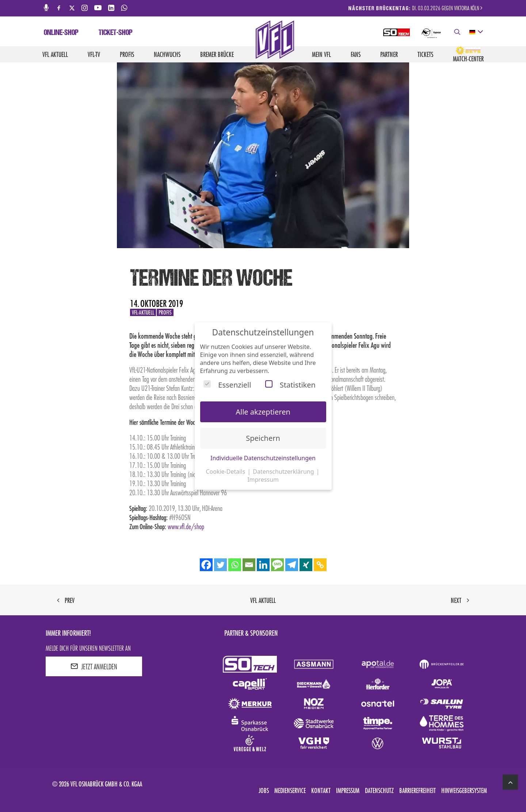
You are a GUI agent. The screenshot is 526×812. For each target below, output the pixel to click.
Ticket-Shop (116, 33)
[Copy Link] (320, 565)
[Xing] (306, 565)
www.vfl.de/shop (186, 526)
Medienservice (290, 790)
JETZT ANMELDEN (94, 666)
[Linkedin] (263, 565)
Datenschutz (379, 790)
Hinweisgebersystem (464, 790)
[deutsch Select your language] (476, 32)
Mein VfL (321, 54)
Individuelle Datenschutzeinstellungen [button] (263, 458)
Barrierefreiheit (418, 790)
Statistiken (290, 385)
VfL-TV (94, 54)
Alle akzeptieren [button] (263, 412)
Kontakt (321, 790)
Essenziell (227, 385)
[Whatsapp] (235, 565)
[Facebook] (206, 565)
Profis (127, 54)
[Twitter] (220, 565)
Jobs (264, 790)
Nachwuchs (167, 54)
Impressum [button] (263, 480)
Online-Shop (61, 33)
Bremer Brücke (217, 54)
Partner (389, 54)
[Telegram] (292, 565)
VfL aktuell (55, 54)
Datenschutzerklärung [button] (284, 472)
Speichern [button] (263, 438)
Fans (356, 54)
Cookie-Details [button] (226, 472)
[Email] (249, 565)
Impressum (348, 790)
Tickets (425, 54)
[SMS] (277, 565)
